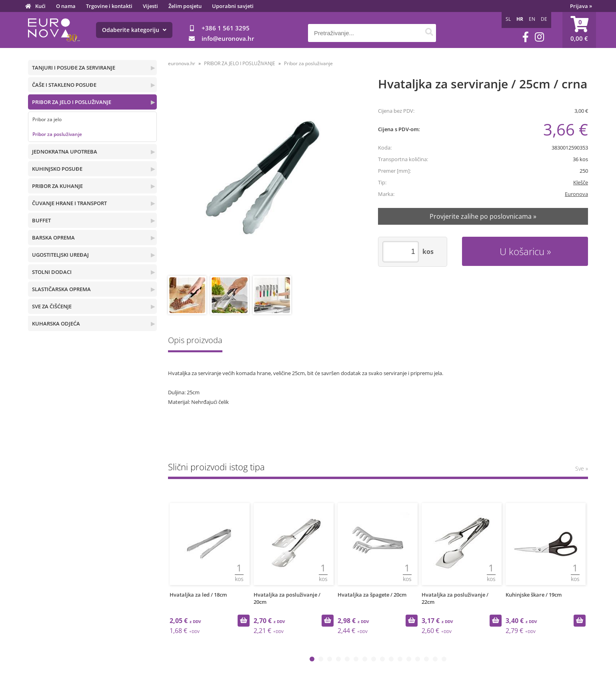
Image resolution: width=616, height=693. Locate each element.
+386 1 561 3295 (226, 28)
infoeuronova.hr (228, 38)
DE (544, 19)
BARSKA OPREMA (53, 238)
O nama (66, 6)
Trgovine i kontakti (109, 6)
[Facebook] (526, 37)
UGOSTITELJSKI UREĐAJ (60, 255)
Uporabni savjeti (233, 6)
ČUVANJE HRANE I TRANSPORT (69, 203)
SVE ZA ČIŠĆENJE (52, 306)
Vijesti (150, 6)
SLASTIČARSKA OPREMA (61, 289)
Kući (40, 6)
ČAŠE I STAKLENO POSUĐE (64, 85)
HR (520, 19)
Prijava (581, 6)
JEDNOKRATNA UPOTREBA (65, 152)
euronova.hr (182, 63)
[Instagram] (539, 37)
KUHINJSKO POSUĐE (57, 169)
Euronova (576, 194)
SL (508, 19)
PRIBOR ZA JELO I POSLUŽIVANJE (72, 102)
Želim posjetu (185, 6)
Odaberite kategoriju (134, 30)
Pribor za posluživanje (57, 134)
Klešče (581, 182)
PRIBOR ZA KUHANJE (57, 186)
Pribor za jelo (47, 119)
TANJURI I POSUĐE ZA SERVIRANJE (74, 68)
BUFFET (41, 220)
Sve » (582, 468)
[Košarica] (579, 30)
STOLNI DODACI (52, 272)
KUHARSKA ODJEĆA (56, 324)
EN (532, 19)
